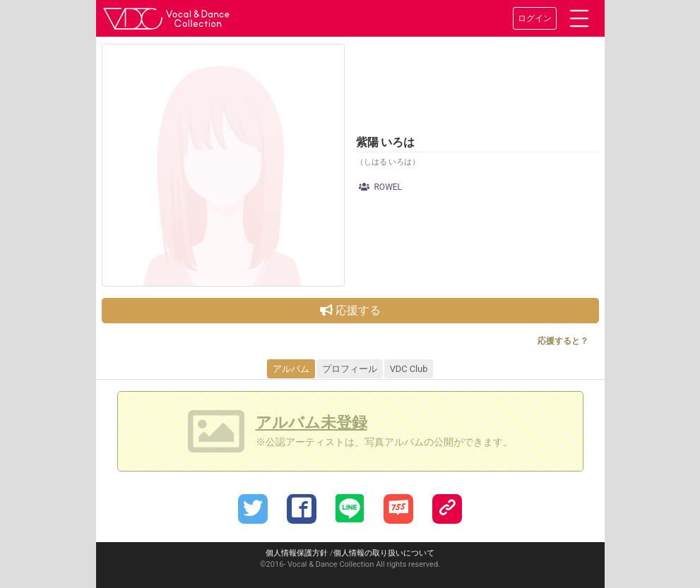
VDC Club (409, 369)
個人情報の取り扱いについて (384, 553)
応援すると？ (563, 341)
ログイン (535, 18)
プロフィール (350, 369)
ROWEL (381, 187)
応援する (350, 310)
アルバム (291, 369)
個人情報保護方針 (297, 553)
